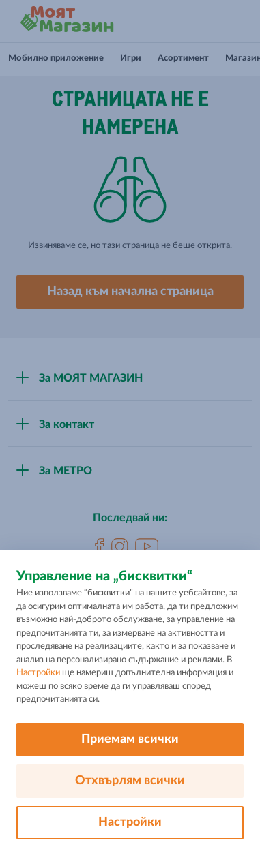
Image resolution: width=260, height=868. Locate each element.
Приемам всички (130, 739)
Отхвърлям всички (130, 781)
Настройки (38, 673)
